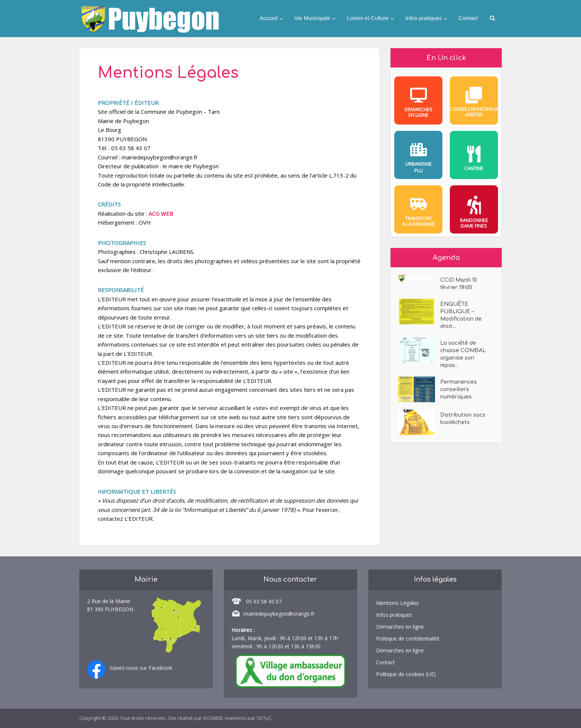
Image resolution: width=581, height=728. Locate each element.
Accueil (269, 18)
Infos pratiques (424, 18)
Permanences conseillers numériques (459, 389)
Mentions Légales (397, 603)
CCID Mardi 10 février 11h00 (459, 284)
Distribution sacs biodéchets (463, 419)
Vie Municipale (312, 18)
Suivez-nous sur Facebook (141, 668)
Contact (468, 18)
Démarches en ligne (400, 627)
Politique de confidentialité (408, 638)
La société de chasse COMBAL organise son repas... (463, 354)
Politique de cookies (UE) (406, 674)
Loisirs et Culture (368, 18)
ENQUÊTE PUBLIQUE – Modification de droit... (461, 315)
